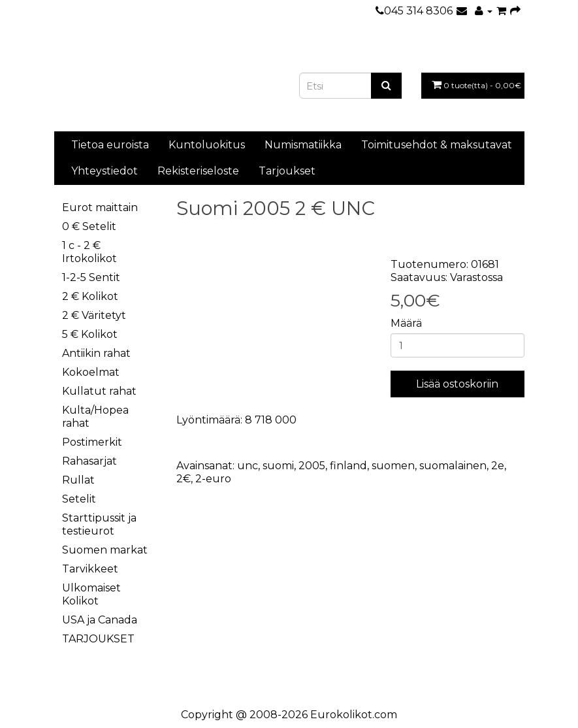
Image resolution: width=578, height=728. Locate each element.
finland (348, 466)
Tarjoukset (287, 171)
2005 (312, 466)
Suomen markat (105, 550)
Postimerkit (92, 442)
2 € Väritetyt (94, 315)
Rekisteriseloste (198, 171)
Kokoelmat (91, 372)
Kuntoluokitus (207, 145)
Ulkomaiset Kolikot (91, 594)
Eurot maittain (100, 207)
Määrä (406, 323)
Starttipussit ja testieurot (99, 524)
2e (498, 466)
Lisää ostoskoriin (457, 384)
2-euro (213, 479)
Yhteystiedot (104, 171)
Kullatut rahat (99, 391)
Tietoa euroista (110, 145)
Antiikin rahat (96, 353)
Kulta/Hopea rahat (95, 417)
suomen (393, 466)
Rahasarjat (89, 461)
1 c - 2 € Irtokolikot (89, 252)
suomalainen (453, 466)
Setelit (79, 499)
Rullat (78, 480)
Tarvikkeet (90, 569)
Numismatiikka (303, 145)
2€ (184, 479)
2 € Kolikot (90, 296)
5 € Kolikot (90, 334)
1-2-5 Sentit (91, 277)
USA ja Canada (100, 620)
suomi (278, 466)
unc (248, 466)
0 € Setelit (89, 226)
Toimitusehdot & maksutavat (437, 145)
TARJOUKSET (98, 639)
